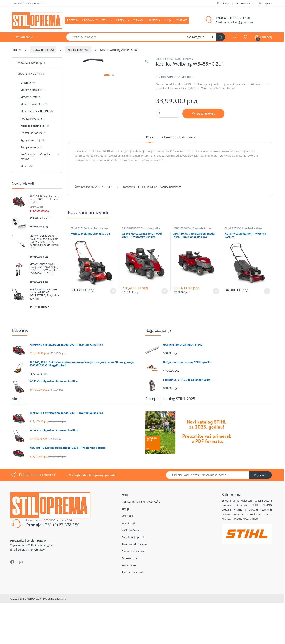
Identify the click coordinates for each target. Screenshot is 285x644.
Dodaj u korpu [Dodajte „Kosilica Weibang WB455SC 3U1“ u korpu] (113, 342)
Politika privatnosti (133, 616)
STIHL (107, 20)
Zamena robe (130, 602)
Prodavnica (244, 4)
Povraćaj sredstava (133, 595)
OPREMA (27, 83)
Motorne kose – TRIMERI (35, 111)
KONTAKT (181, 20)
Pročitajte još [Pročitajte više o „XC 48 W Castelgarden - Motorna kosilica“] (267, 342)
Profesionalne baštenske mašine (38, 157)
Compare (186, 77)
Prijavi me (260, 519)
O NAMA (138, 20)
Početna (17, 50)
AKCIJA (168, 20)
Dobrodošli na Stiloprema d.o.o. (29, 4)
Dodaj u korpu (206, 114)
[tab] (150, 189)
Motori (25, 166)
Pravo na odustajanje (134, 588)
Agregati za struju (31, 140)
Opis (150, 188)
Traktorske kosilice (151, 279)
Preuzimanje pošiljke (134, 581)
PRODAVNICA (90, 20)
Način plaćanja (130, 574)
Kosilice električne (31, 119)
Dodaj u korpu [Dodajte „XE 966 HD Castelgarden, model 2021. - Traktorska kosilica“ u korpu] (165, 342)
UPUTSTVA (154, 20)
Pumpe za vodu (30, 147)
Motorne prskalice (31, 90)
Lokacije (223, 4)
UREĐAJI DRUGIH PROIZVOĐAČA (141, 546)
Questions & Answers (179, 188)
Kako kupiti (128, 567)
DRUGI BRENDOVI (43, 50)
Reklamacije (129, 609)
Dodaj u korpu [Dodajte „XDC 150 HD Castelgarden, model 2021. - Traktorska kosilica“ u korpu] (216, 342)
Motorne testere (30, 97)
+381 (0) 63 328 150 (238, 18)
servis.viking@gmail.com (238, 22)
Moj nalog (266, 4)
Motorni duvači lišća (32, 104)
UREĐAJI (123, 20)
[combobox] (126, 37)
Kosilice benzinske (78, 50)
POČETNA (73, 20)
